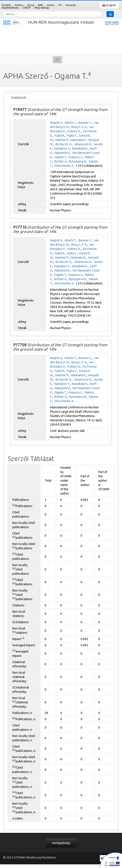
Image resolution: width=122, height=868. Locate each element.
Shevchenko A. (64, 166)
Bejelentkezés (10, 8)
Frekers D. (74, 131)
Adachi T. (70, 123)
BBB (41, 5)
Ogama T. (60, 157)
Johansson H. (83, 144)
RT (60, 5)
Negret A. (56, 123)
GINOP (27, 8)
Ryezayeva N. (78, 161)
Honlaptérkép (61, 843)
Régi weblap (42, 8)
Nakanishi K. (62, 153)
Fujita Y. (72, 136)
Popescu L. (76, 157)
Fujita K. (60, 136)
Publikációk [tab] (19, 98)
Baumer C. (85, 123)
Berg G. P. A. (79, 127)
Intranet (71, 5)
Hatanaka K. (78, 140)
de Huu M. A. (63, 144)
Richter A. (61, 161)
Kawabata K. (80, 148)
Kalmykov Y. (62, 148)
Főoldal (6, 5)
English (109, 5)
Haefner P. (62, 140)
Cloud (31, 5)
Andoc (51, 5)
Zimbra (19, 5)
